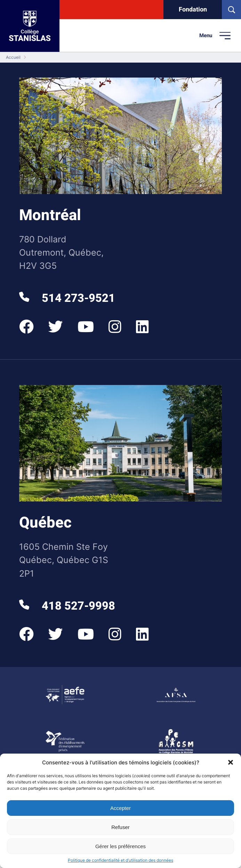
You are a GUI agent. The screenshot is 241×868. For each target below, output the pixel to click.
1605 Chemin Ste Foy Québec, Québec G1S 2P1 (64, 560)
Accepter (120, 808)
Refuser (120, 827)
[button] (231, 762)
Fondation (193, 10)
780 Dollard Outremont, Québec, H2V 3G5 (61, 252)
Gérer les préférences (120, 846)
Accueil (13, 57)
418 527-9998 (67, 606)
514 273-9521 (67, 298)
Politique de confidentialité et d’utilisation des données (120, 860)
